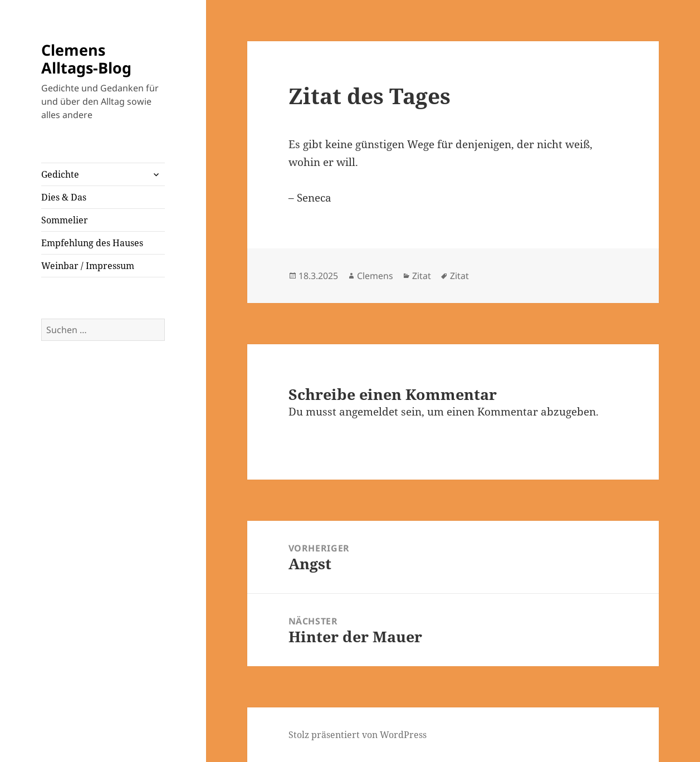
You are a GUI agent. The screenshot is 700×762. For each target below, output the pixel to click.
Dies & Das (64, 197)
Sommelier (65, 220)
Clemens (375, 276)
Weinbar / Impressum (88, 266)
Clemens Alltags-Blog (86, 59)
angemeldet (369, 412)
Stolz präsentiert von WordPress (358, 735)
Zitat (422, 276)
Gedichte (60, 174)
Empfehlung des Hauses (92, 243)
